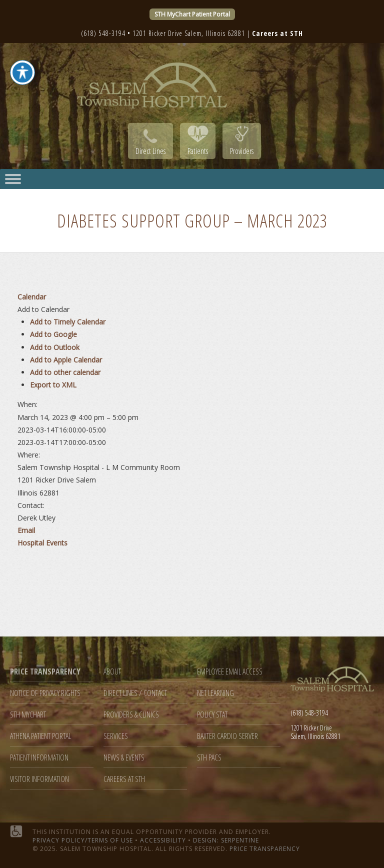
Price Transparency (265, 849)
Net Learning (215, 693)
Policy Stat (212, 715)
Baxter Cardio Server (227, 736)
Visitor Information (39, 779)
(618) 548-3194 (103, 33)
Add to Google (53, 334)
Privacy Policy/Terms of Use (83, 840)
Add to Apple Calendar (66, 360)
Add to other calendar (65, 372)
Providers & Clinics (131, 715)
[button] (43, 309)
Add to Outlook (55, 347)
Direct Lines (150, 151)
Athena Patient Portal (40, 736)
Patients (198, 151)
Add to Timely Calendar (68, 322)
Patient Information (39, 758)
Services (116, 736)
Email (26, 530)
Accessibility (163, 840)
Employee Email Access (230, 672)
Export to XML (53, 385)
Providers (242, 151)
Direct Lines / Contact (135, 693)
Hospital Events (42, 543)
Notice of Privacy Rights (45, 693)
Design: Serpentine (226, 840)
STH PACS (209, 758)
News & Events (124, 758)
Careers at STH (124, 779)
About (112, 672)
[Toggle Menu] (13, 179)
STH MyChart (28, 715)
